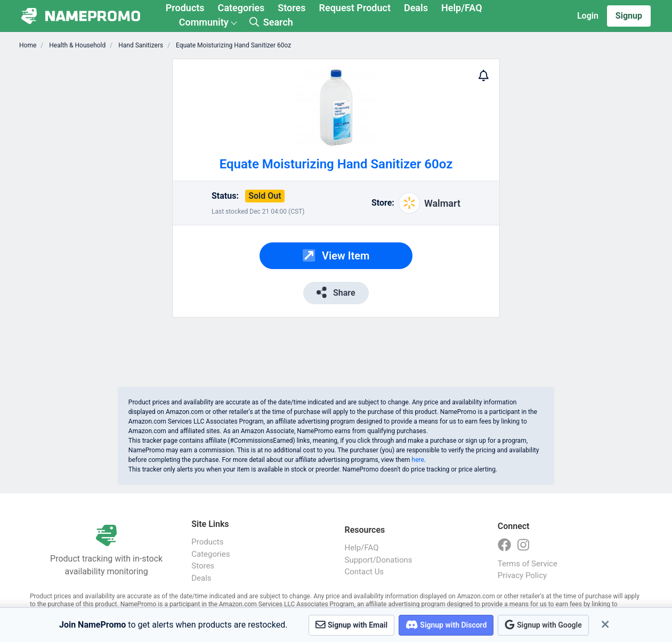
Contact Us (365, 572)
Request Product (355, 8)
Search (271, 22)
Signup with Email (351, 625)
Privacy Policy (522, 575)
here (418, 460)
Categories (241, 8)
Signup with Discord (446, 625)
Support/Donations (379, 560)
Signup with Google (543, 625)
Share (336, 292)
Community (204, 22)
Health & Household (76, 45)
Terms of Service (528, 564)
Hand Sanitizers (140, 45)
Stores (292, 8)
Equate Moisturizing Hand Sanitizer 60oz (233, 45)
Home (28, 45)
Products (185, 8)
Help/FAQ (462, 8)
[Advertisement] (109, 218)
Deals (416, 8)
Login (588, 16)
